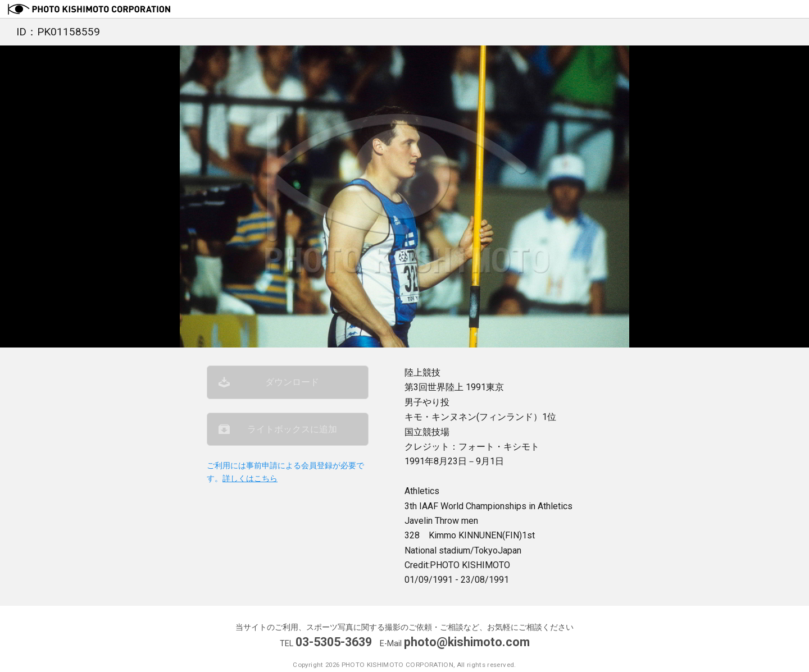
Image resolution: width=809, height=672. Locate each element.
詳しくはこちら (250, 479)
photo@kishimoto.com (467, 642)
